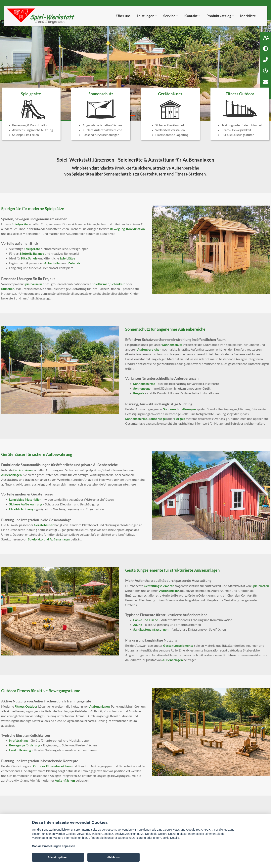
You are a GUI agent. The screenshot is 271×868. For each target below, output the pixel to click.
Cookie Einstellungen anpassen (54, 846)
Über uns (123, 16)
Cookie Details (170, 838)
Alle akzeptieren (58, 857)
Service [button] (171, 16)
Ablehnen (113, 857)
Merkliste (248, 16)
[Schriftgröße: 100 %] (265, 37)
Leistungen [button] (147, 16)
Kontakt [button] (192, 16)
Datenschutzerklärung (132, 838)
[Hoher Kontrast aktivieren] (265, 49)
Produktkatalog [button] (220, 16)
